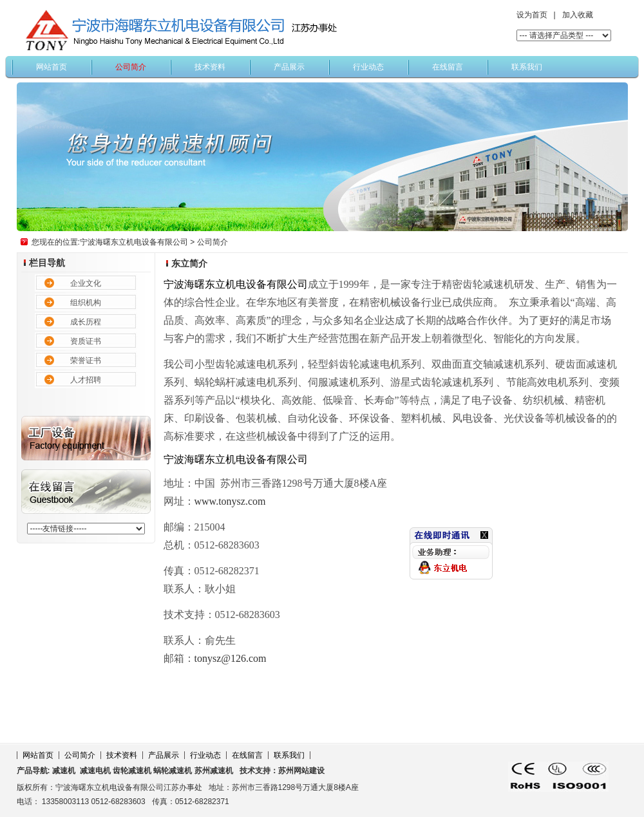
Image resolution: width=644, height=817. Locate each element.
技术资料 (210, 67)
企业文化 (86, 283)
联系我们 (527, 67)
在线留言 (448, 67)
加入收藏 (578, 15)
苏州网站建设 (301, 771)
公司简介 (131, 67)
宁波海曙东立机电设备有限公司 (134, 242)
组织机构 (86, 303)
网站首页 (52, 67)
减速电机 (94, 771)
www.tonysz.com (230, 501)
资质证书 (86, 341)
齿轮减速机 (132, 771)
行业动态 (368, 67)
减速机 (64, 771)
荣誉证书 (86, 361)
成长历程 (86, 322)
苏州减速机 (214, 771)
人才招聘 (86, 380)
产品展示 (289, 67)
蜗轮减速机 (173, 771)
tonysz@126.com (231, 658)
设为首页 (532, 15)
